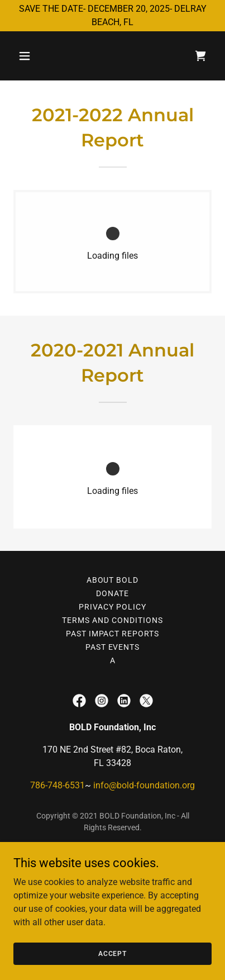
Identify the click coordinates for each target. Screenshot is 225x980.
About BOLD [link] (113, 580)
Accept (113, 953)
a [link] (113, 660)
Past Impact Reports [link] (113, 634)
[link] (200, 56)
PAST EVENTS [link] (113, 647)
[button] (28, 56)
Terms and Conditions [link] (113, 620)
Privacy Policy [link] (113, 607)
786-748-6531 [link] (58, 785)
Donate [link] (113, 593)
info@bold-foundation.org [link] (144, 785)
